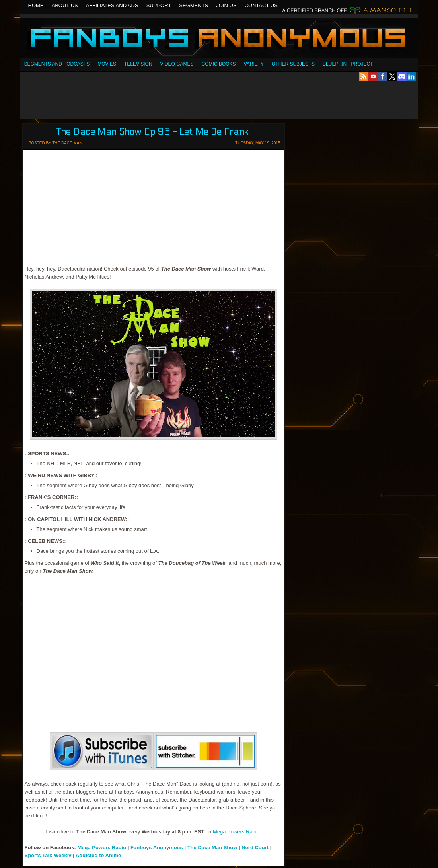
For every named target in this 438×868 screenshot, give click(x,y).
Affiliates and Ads (112, 5)
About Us (65, 5)
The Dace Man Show (212, 848)
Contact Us (261, 5)
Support (159, 5)
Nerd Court (255, 848)
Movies (107, 64)
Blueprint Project (348, 64)
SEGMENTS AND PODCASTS (57, 64)
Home (36, 5)
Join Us (226, 5)
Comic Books (219, 64)
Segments (194, 5)
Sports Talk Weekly (49, 855)
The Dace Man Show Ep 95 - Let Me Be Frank (152, 132)
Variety (254, 64)
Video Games (177, 64)
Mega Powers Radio (236, 832)
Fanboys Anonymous (219, 39)
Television (138, 64)
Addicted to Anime (98, 855)
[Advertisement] (219, 100)
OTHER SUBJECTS (293, 64)
